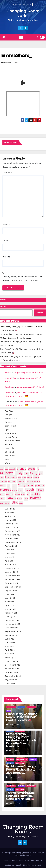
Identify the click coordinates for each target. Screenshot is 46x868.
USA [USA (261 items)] (15, 502)
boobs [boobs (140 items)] (32, 469)
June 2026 (10, 509)
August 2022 (11, 680)
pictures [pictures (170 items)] (6, 490)
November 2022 (12, 669)
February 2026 (12, 524)
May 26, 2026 (14, 777)
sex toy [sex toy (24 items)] (2, 494)
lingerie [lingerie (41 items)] (36, 477)
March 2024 (10, 609)
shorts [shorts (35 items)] (17, 494)
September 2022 (13, 676)
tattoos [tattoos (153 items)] (11, 498)
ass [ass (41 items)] (7, 469)
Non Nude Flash (13, 441)
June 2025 (10, 553)
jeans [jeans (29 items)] (24, 477)
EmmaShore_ (16, 55)
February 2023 (12, 657)
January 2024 (11, 617)
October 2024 (11, 583)
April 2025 (10, 561)
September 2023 (13, 631)
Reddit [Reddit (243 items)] (30, 490)
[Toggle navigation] (21, 37)
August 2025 (11, 546)
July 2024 (10, 594)
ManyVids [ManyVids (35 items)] (12, 481)
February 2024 (12, 613)
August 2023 (11, 635)
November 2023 (12, 624)
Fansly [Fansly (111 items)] (34, 473)
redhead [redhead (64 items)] (40, 490)
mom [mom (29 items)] (9, 486)
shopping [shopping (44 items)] (10, 494)
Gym (7, 430)
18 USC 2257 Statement (13, 861)
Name (6, 225)
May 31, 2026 (14, 751)
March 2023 (10, 654)
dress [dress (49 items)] (26, 473)
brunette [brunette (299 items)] (7, 473)
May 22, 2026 (14, 803)
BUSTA (8, 372)
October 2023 (11, 628)
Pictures (9, 444)
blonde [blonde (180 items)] (22, 469)
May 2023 (9, 646)
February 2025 (12, 568)
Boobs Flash (11, 418)
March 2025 (10, 565)
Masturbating (11, 433)
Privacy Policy (36, 861)
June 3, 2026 (14, 725)
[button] (38, 37)
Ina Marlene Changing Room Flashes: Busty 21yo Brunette (22, 769)
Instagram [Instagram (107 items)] (11, 477)
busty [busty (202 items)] (19, 473)
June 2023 (10, 643)
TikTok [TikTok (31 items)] (26, 499)
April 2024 (10, 605)
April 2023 (10, 650)
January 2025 (11, 572)
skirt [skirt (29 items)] (28, 494)
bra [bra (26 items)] (38, 469)
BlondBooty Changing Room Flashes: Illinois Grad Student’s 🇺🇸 (22, 717)
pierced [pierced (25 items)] (15, 490)
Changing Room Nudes (23, 13)
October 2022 (11, 672)
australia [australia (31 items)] (12, 469)
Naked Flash (11, 437)
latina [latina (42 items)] (30, 477)
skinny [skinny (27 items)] (23, 494)
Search (3, 307)
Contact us (9, 865)
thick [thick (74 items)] (20, 498)
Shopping (9, 452)
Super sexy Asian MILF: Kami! (29, 372)
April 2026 (10, 516)
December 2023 (12, 620)
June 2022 (10, 683)
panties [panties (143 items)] (40, 486)
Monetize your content (32, 865)
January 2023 (11, 661)
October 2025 (11, 539)
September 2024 (13, 587)
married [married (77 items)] (21, 481)
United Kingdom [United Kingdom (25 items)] (5, 503)
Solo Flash (10, 456)
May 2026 (9, 513)
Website (6, 257)
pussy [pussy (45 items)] (21, 490)
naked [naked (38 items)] (14, 486)
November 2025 (12, 535)
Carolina (9, 387)
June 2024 (10, 598)
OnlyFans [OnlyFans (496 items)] (26, 485)
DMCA (27, 861)
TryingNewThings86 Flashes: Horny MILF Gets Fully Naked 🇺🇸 (20, 796)
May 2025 (9, 557)
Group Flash (11, 426)
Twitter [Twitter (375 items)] (35, 498)
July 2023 (10, 639)
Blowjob (9, 415)
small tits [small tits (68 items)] (36, 494)
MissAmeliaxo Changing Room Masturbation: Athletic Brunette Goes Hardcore (22, 740)
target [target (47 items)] (3, 499)
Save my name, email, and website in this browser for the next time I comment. (22, 278)
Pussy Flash (10, 448)
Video (8, 459)
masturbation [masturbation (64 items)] (33, 481)
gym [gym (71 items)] (41, 473)
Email (6, 241)
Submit (19, 865)
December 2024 (12, 576)
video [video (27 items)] (21, 503)
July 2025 (10, 550)
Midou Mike (10, 378)
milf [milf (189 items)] (3, 485)
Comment (8, 173)
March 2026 (11, 520)
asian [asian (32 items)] (2, 469)
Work (7, 463)
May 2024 (9, 602)
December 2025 (12, 531)
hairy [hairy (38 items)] (2, 477)
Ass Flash (10, 411)
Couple (8, 422)
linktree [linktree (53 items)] (3, 481)
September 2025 (13, 542)
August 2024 (11, 591)
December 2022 (12, 665)
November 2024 (12, 579)
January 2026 (11, 527)
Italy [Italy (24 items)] (20, 477)
